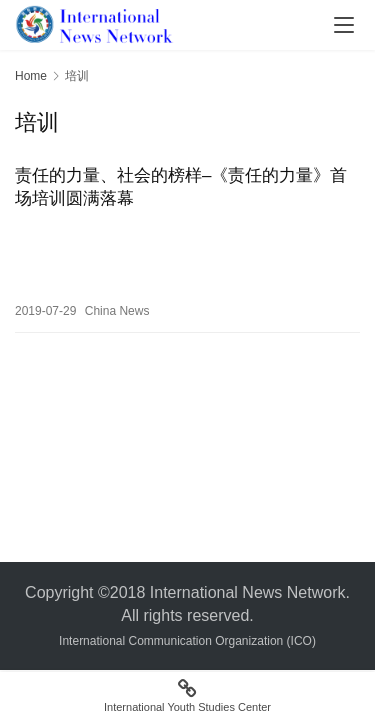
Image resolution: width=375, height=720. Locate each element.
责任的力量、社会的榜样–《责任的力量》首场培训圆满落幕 (181, 187)
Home (31, 76)
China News (117, 311)
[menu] (344, 25)
